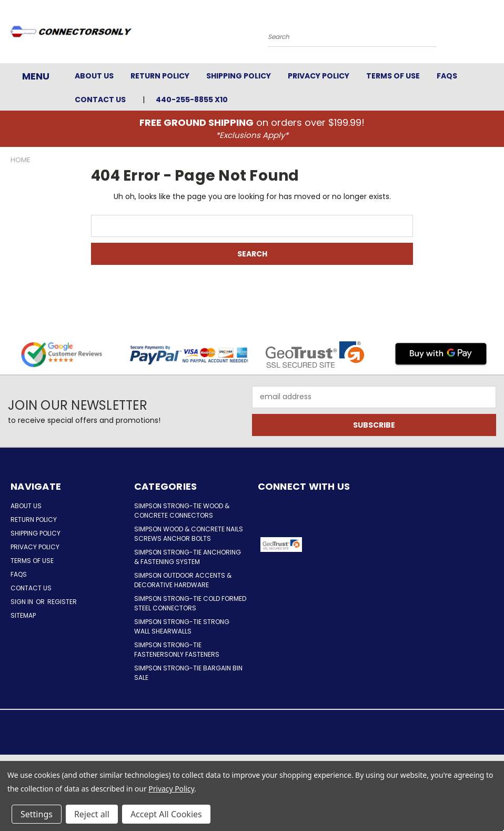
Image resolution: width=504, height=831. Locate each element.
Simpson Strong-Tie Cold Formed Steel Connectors (190, 603)
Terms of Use (393, 76)
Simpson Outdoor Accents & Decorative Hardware (183, 580)
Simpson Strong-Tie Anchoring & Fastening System (188, 557)
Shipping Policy (239, 76)
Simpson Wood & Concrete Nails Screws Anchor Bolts (189, 534)
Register (62, 602)
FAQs (447, 76)
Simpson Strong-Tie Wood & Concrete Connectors (182, 511)
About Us (94, 76)
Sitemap (23, 615)
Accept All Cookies (166, 814)
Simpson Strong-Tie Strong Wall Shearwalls (182, 626)
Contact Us (100, 100)
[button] (337, 545)
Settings (37, 814)
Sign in (23, 602)
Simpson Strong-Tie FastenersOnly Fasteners (177, 650)
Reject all (92, 814)
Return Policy (160, 76)
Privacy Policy (319, 76)
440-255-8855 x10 (192, 100)
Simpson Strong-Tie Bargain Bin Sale (188, 673)
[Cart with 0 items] (493, 34)
